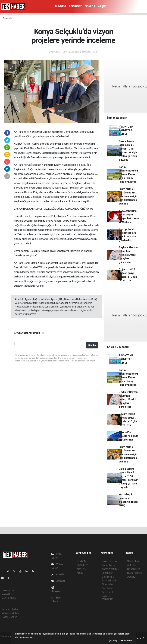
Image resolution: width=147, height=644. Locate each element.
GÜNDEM (60, 6)
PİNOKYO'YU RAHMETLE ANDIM (126, 130)
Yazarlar (58, 574)
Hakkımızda (8, 590)
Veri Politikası (9, 598)
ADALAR (90, 6)
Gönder (92, 345)
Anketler (132, 565)
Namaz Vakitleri (110, 569)
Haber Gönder (9, 617)
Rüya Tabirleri (135, 573)
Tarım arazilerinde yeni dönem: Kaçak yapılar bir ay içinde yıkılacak (128, 174)
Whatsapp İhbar (10, 613)
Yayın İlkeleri (8, 594)
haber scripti (7, 640)
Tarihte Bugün (110, 581)
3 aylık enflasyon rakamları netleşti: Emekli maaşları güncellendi (128, 255)
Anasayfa (8, 18)
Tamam (127, 641)
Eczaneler (107, 573)
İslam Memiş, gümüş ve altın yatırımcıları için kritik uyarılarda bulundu (128, 196)
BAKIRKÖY (75, 6)
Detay (113, 641)
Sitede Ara (133, 561)
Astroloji (132, 577)
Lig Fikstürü (108, 577)
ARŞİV (102, 6)
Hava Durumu (109, 561)
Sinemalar (107, 584)
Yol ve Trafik (109, 565)
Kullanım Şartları (10, 609)
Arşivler (58, 581)
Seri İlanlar (108, 588)
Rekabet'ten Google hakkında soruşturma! (129, 436)
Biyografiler (134, 569)
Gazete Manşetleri (108, 597)
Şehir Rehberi (109, 592)
